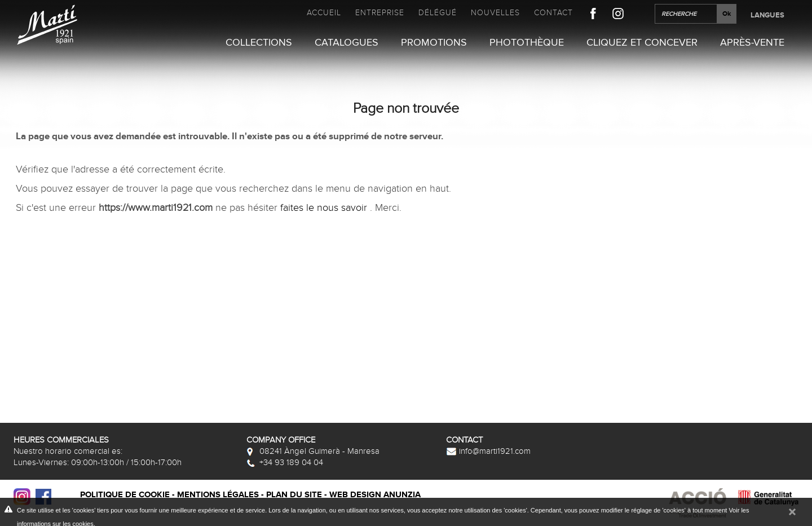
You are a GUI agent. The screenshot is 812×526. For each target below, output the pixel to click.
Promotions (434, 43)
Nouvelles (495, 13)
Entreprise (380, 13)
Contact (553, 13)
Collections (259, 43)
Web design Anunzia (375, 495)
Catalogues (347, 43)
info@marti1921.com (488, 451)
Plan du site (294, 495)
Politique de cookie (125, 495)
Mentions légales (218, 495)
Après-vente (752, 43)
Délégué (438, 13)
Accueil (324, 13)
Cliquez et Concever (642, 43)
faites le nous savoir (325, 208)
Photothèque (527, 43)
